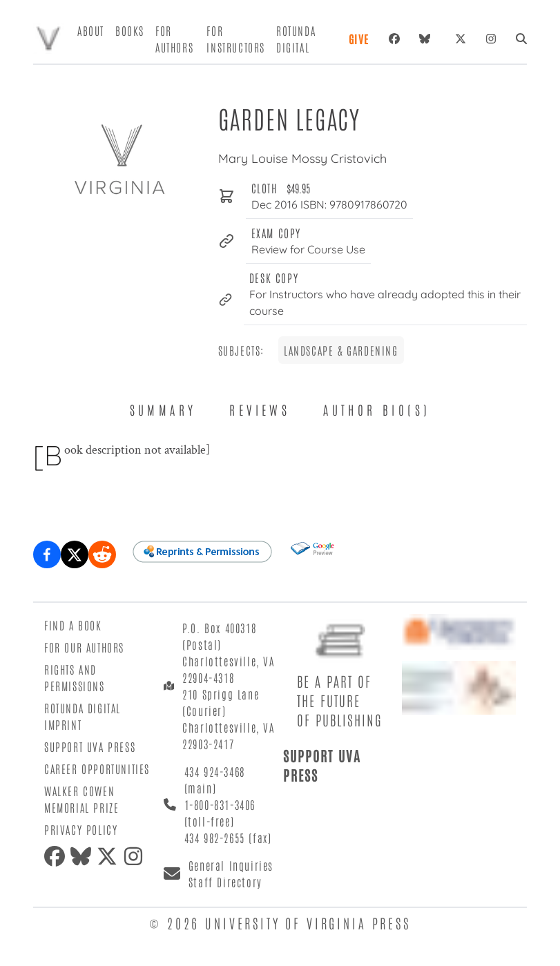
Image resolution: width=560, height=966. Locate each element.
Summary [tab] (163, 409)
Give (359, 39)
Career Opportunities (97, 769)
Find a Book (73, 625)
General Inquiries (231, 865)
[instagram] (136, 856)
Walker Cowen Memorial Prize (81, 799)
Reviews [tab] (260, 409)
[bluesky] (427, 39)
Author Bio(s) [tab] (377, 409)
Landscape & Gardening (341, 350)
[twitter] (110, 856)
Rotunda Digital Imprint (83, 716)
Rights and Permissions (75, 677)
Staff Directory (225, 882)
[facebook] (57, 856)
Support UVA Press (90, 746)
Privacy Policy (81, 829)
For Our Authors (84, 647)
